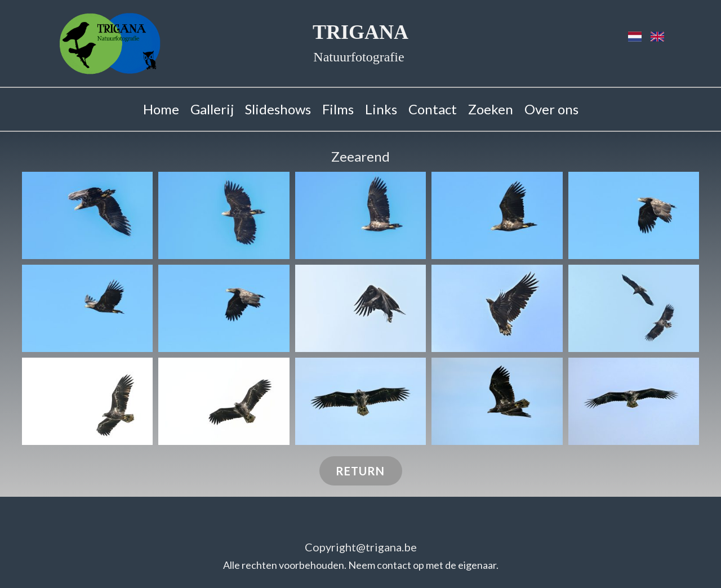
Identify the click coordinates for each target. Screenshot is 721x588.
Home (161, 109)
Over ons (551, 109)
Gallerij (212, 109)
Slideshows (278, 109)
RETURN (360, 471)
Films (338, 109)
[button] (87, 215)
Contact (433, 109)
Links (381, 109)
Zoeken (491, 109)
